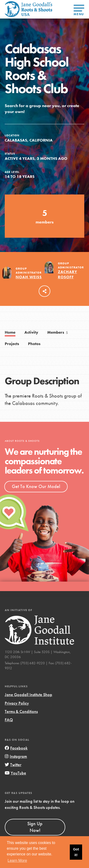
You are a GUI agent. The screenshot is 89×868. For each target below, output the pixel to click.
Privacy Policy (17, 703)
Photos (34, 344)
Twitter (13, 765)
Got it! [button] (76, 852)
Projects (12, 344)
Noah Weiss (29, 277)
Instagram (16, 756)
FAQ (9, 720)
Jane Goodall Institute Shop (28, 695)
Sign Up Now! (35, 827)
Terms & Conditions (21, 711)
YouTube (15, 773)
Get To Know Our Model (36, 486)
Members (58, 333)
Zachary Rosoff (68, 274)
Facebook (16, 748)
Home (10, 332)
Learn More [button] (17, 861)
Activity (31, 332)
